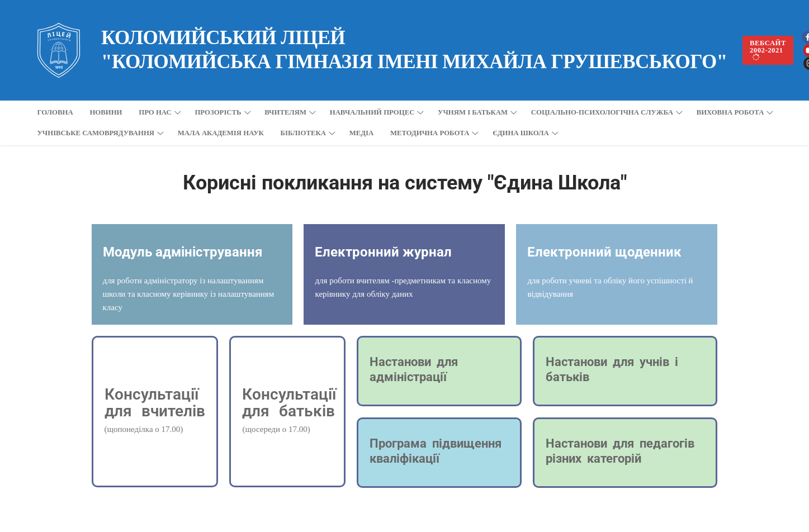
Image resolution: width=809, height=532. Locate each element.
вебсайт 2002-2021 (768, 50)
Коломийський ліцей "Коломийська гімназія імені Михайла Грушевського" (414, 50)
